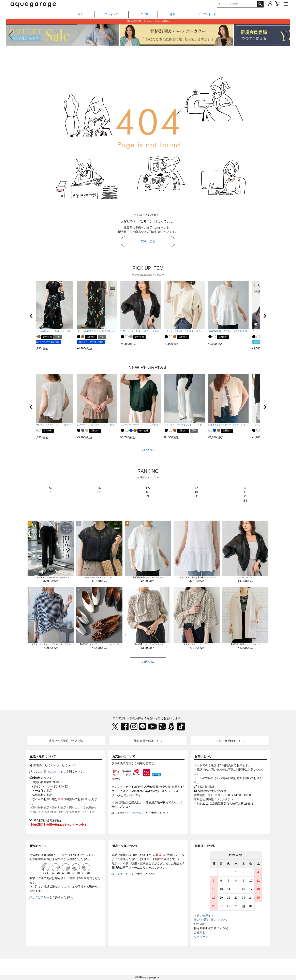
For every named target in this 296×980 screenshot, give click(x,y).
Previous (23, 501)
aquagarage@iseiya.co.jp (212, 791)
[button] (285, 35)
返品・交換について (125, 846)
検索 (260, 4)
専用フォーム (176, 855)
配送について (39, 846)
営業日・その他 (205, 846)
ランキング (111, 14)
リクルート (201, 937)
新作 (81, 14)
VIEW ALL (148, 450)
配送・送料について (43, 756)
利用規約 (199, 924)
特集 (172, 14)
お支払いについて (124, 756)
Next (273, 501)
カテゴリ (143, 14)
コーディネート (207, 14)
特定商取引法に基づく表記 (211, 928)
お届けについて (51, 772)
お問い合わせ (203, 756)
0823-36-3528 (205, 786)
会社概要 (199, 932)
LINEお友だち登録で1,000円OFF (148, 21)
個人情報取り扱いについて (211, 920)
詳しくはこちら (39, 897)
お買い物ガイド (204, 915)
